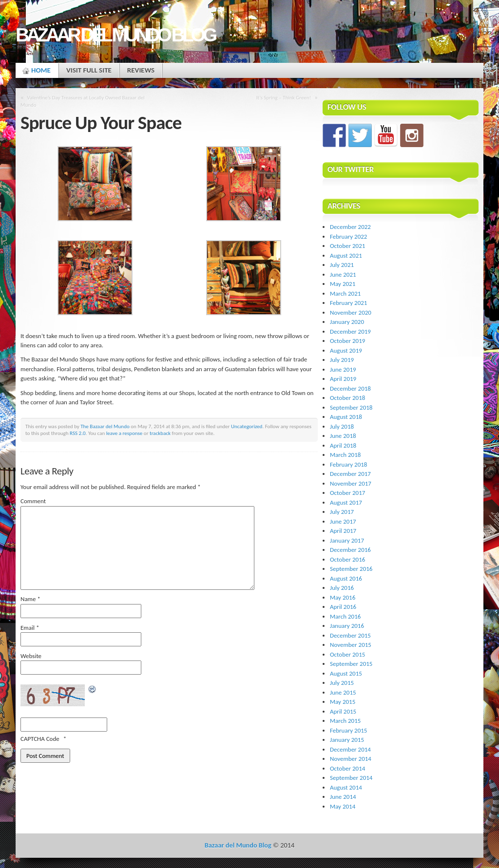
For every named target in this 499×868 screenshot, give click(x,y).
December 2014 (350, 749)
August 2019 (346, 350)
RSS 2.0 (78, 433)
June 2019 (343, 369)
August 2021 (346, 255)
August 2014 (346, 787)
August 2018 (346, 417)
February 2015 (348, 730)
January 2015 (347, 740)
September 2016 (351, 569)
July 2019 (342, 360)
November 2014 (351, 759)
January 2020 (347, 322)
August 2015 (346, 673)
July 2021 (342, 265)
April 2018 (343, 445)
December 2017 (350, 474)
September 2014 (351, 778)
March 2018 (345, 455)
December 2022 (350, 227)
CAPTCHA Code (40, 739)
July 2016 (342, 588)
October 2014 (347, 768)
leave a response (125, 433)
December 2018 (350, 388)
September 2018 (351, 407)
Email (30, 628)
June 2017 (343, 521)
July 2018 (342, 426)
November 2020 (351, 312)
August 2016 (346, 578)
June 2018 (343, 436)
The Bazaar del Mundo (105, 426)
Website (31, 656)
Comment (33, 501)
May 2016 (343, 597)
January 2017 (347, 540)
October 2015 (347, 654)
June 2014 (343, 797)
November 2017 (351, 483)
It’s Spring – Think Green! (284, 97)
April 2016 (343, 607)
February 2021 (348, 303)
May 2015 (343, 702)
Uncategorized (247, 426)
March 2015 (345, 721)
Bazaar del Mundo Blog (115, 35)
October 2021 (347, 246)
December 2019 (350, 331)
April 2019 (343, 379)
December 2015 (350, 635)
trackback (160, 433)
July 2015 (342, 683)
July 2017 (342, 512)
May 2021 (343, 284)
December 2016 (350, 550)
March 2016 (345, 616)
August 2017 (346, 502)
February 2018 (348, 464)
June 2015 (343, 692)
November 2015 (351, 645)
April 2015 (343, 711)
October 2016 (347, 559)
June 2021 (343, 274)
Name (30, 599)
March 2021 (345, 293)
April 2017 (343, 531)
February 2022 (348, 236)
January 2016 (347, 626)
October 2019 (347, 341)
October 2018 (347, 398)
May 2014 (343, 806)
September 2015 (351, 664)
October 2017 (347, 493)
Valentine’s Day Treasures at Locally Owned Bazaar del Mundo (83, 101)
